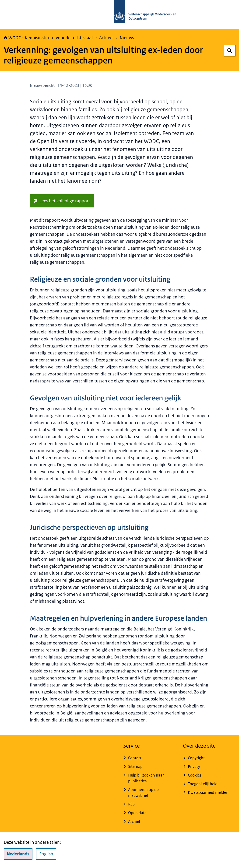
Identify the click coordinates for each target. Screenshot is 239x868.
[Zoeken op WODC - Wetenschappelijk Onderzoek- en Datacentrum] (230, 51)
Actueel (106, 38)
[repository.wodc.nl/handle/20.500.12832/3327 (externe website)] (62, 201)
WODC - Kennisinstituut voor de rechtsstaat (48, 38)
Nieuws (127, 38)
